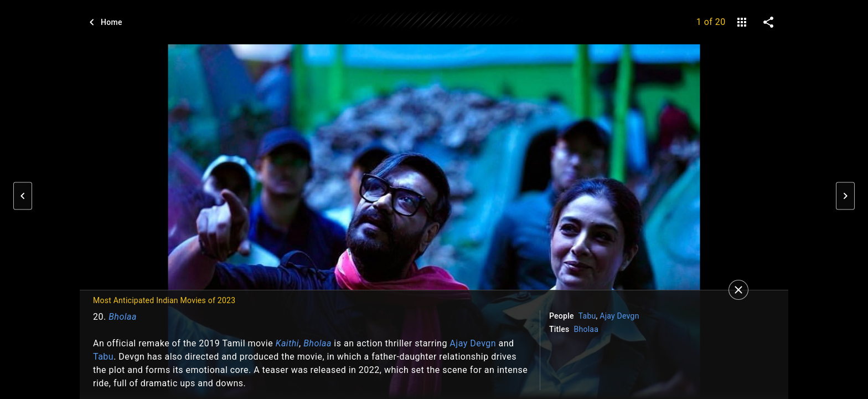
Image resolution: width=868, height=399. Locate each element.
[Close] (738, 290)
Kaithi (287, 343)
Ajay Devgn (473, 343)
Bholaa (123, 317)
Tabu (103, 357)
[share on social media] (768, 22)
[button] (23, 196)
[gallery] (742, 22)
